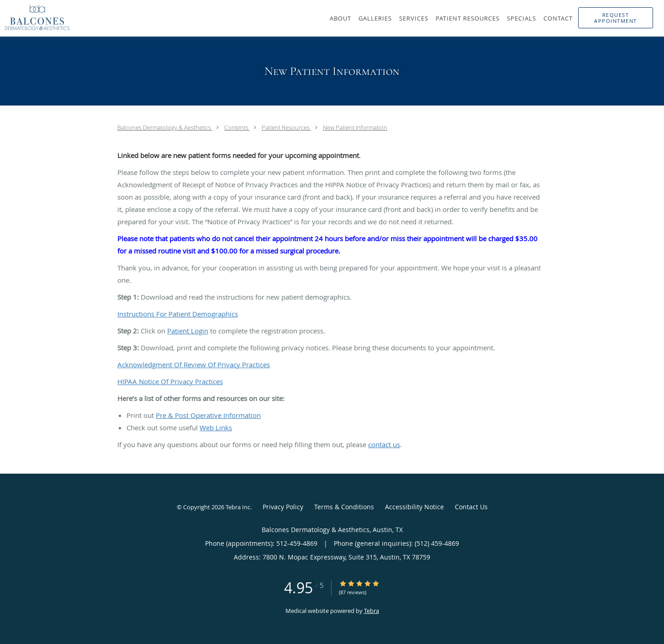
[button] (616, 18)
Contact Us (471, 507)
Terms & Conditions (344, 507)
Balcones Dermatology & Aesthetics (165, 127)
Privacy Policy (283, 507)
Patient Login (188, 331)
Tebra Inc (238, 507)
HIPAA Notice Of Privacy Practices (170, 381)
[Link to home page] (35, 17)
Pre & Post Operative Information (208, 415)
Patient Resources (286, 127)
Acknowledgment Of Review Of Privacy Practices (194, 364)
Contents (237, 127)
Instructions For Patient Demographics (178, 314)
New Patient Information (355, 127)
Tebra (372, 611)
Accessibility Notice (414, 507)
